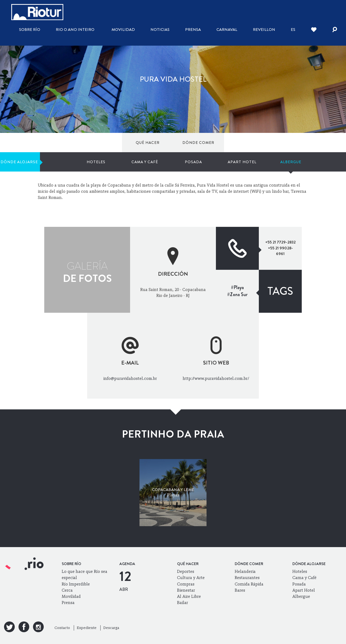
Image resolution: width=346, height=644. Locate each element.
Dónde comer (76, 143)
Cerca (67, 590)
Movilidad (123, 30)
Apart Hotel (273, 143)
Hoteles (170, 143)
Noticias (160, 30)
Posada (238, 143)
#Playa (237, 288)
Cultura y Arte (191, 578)
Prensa (193, 30)
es (293, 30)
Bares (240, 590)
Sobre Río (30, 30)
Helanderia (245, 571)
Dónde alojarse (116, 143)
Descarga (111, 628)
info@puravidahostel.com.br (130, 378)
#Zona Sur (237, 294)
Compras (186, 584)
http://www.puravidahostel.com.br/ (216, 378)
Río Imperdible (76, 584)
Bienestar (186, 590)
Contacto (62, 628)
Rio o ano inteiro (75, 30)
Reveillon (264, 30)
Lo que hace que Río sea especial (84, 574)
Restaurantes (247, 578)
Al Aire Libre (189, 596)
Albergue (307, 143)
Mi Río (276, 169)
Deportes (186, 571)
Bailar (183, 603)
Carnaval (227, 30)
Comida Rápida (249, 584)
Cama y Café (204, 143)
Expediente (87, 628)
